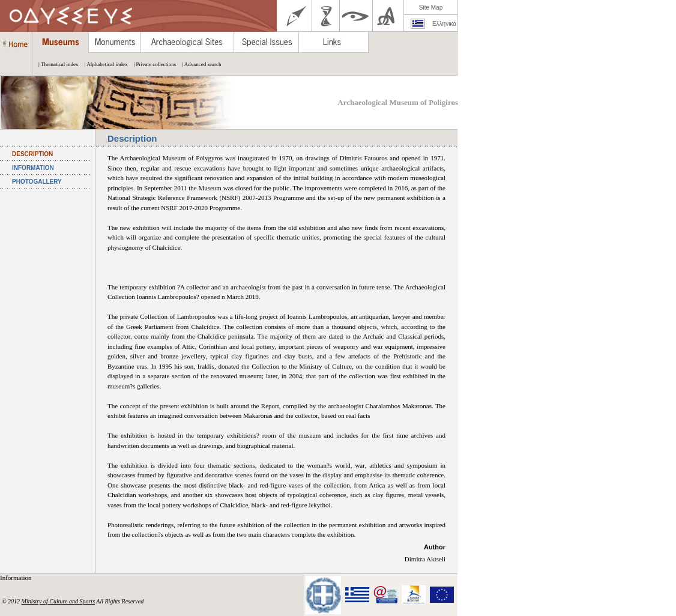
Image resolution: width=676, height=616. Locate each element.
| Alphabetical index (103, 64)
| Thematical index (56, 64)
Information (17, 578)
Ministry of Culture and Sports (58, 601)
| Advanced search (198, 64)
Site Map (431, 8)
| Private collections (152, 64)
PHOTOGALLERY (37, 182)
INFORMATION (33, 168)
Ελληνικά (444, 24)
